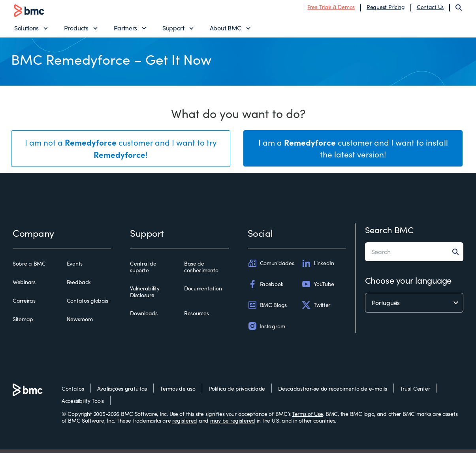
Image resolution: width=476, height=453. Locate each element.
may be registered (233, 424)
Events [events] (75, 267)
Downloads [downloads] (144, 317)
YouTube (318, 288)
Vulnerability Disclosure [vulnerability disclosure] (145, 295)
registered (185, 424)
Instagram (266, 330)
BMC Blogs (267, 309)
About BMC (226, 30)
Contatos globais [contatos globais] (88, 304)
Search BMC (389, 233)
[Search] (459, 9)
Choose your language (408, 284)
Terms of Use (308, 417)
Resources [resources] (196, 317)
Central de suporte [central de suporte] (143, 270)
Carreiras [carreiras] (24, 304)
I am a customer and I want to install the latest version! (353, 152)
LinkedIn (318, 267)
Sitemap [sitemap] (23, 323)
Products (76, 30)
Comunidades (271, 267)
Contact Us (430, 9)
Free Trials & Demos (331, 9)
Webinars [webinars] (24, 286)
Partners (125, 30)
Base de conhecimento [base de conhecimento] (201, 270)
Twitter (316, 309)
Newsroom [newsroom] (80, 323)
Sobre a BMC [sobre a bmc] (29, 267)
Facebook (266, 288)
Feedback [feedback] (79, 286)
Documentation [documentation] (203, 292)
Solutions (26, 30)
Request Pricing (386, 9)
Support (173, 30)
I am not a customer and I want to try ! (121, 152)
